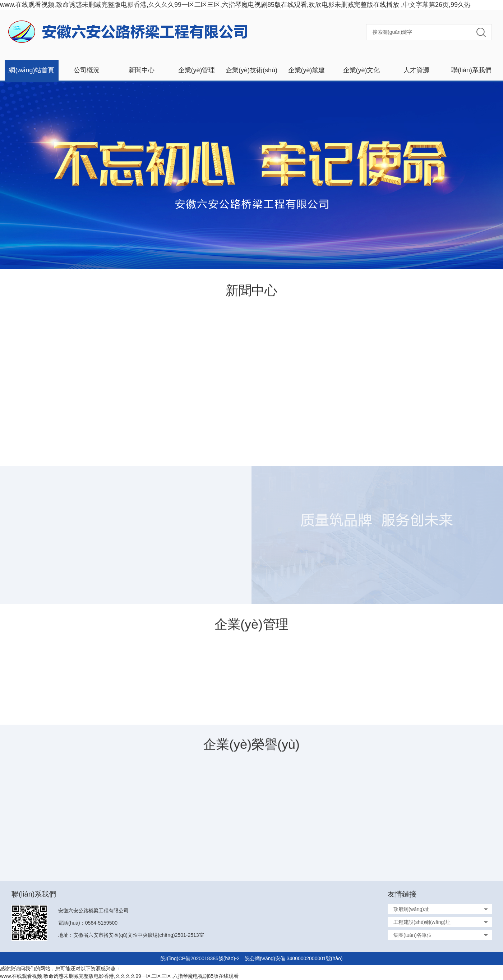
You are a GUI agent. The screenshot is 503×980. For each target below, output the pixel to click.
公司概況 (87, 70)
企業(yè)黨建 (307, 70)
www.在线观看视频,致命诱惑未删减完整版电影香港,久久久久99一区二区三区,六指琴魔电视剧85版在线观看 (119, 976)
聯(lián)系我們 (471, 70)
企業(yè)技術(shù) (251, 70)
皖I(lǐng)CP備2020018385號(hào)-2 (200, 958)
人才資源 (416, 70)
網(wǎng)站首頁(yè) (31, 74)
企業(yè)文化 (362, 70)
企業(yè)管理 (197, 70)
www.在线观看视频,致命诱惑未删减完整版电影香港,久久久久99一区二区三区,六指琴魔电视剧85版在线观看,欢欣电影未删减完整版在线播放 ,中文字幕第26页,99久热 (235, 5)
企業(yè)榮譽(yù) (251, 744)
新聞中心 (142, 70)
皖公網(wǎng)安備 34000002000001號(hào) (294, 958)
